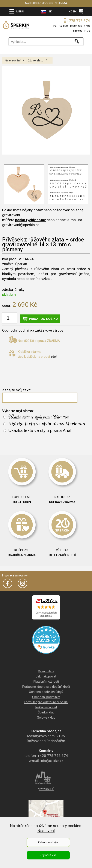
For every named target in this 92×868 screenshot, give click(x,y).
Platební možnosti (46, 682)
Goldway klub (46, 718)
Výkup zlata (46, 671)
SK (46, 12)
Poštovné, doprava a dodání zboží (46, 687)
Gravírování (13, 60)
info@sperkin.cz (52, 761)
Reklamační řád (46, 707)
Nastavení (46, 831)
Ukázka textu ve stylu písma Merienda (47, 424)
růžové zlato (35, 60)
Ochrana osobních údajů (46, 692)
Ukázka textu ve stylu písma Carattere (38, 417)
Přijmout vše (48, 855)
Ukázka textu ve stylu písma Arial (40, 430)
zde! (54, 357)
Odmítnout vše (48, 842)
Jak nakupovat (46, 676)
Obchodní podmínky (46, 697)
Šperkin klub (46, 712)
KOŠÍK (76, 11)
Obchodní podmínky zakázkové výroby (33, 330)
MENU (17, 11)
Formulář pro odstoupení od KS (46, 702)
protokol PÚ (46, 789)
